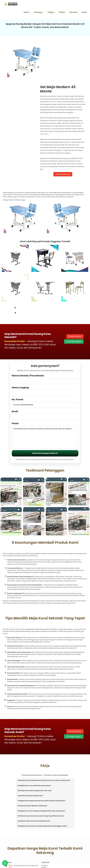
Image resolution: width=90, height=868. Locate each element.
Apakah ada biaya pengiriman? (30, 764)
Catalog (38, 12)
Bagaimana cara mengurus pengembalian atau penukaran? (41, 780)
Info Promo (75, 305)
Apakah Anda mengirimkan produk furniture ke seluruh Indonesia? (44, 749)
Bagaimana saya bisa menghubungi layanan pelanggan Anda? (42, 795)
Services (73, 12)
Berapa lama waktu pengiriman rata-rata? (35, 759)
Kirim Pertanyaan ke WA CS (45, 422)
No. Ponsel (45, 371)
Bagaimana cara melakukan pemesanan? (34, 754)
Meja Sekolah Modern (48, 865)
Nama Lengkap (45, 359)
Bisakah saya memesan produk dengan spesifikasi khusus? (41, 785)
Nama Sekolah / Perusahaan (45, 347)
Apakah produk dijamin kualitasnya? (33, 775)
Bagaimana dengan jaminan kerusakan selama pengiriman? (42, 770)
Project (51, 12)
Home (27, 12)
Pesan (45, 403)
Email (45, 383)
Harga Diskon (74, 310)
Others (62, 12)
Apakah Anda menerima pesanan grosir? (34, 790)
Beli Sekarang (66, 142)
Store (84, 12)
